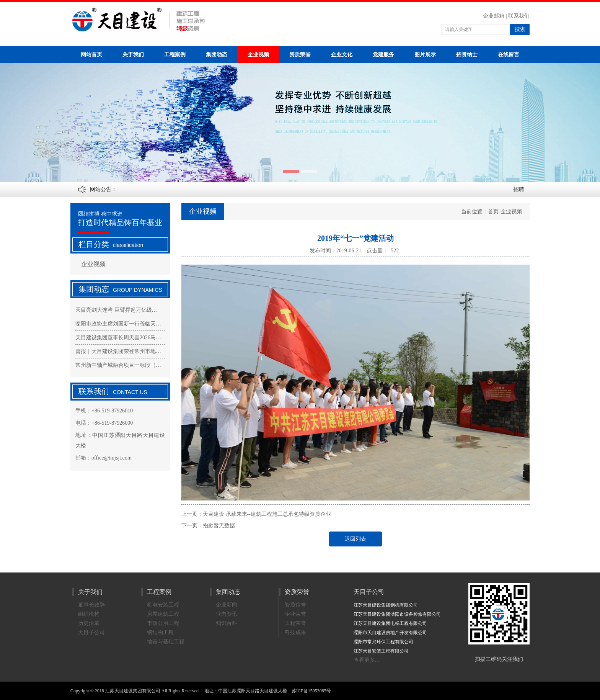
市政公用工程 (163, 623)
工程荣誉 (295, 623)
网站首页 (91, 55)
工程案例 (175, 55)
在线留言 (509, 55)
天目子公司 (91, 632)
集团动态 (217, 55)
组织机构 (89, 614)
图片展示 (425, 55)
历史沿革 (89, 623)
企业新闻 (227, 605)
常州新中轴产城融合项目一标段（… (118, 365)
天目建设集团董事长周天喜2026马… (118, 338)
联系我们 (519, 16)
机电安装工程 (163, 605)
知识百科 (227, 623)
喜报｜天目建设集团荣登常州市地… (118, 351)
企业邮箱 (494, 16)
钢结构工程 (160, 632)
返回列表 (355, 539)
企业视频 (258, 55)
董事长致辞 (91, 605)
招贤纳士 (467, 55)
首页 (493, 212)
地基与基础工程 (166, 642)
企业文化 (342, 55)
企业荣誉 (295, 614)
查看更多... (366, 660)
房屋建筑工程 (163, 614)
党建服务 (383, 55)
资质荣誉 (300, 55)
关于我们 (133, 55)
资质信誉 (295, 605)
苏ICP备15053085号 (311, 691)
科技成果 (295, 632)
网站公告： (103, 189)
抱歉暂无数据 (219, 526)
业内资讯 (227, 614)
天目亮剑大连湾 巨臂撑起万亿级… (116, 310)
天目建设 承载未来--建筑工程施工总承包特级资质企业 (267, 514)
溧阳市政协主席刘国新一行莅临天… (118, 324)
